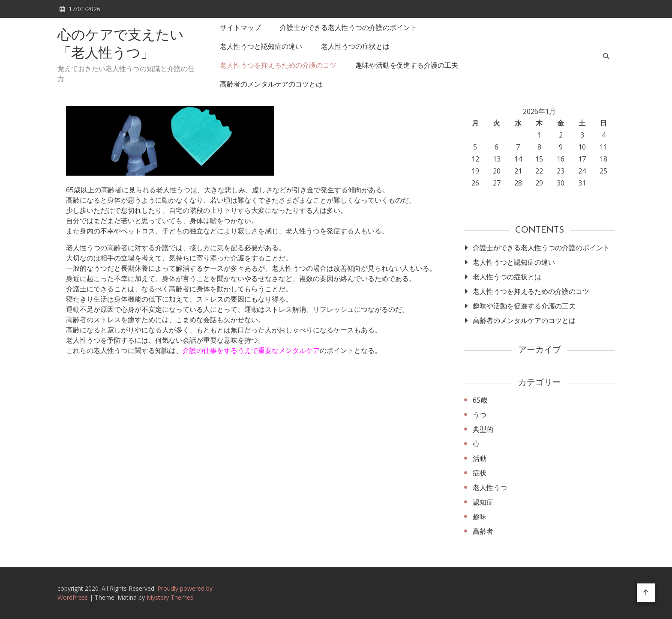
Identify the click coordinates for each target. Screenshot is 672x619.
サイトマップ (240, 27)
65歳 (480, 400)
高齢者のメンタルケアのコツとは (271, 84)
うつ (480, 415)
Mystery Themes (170, 597)
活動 (480, 458)
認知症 (483, 502)
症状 (480, 473)
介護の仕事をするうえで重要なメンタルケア (251, 350)
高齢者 (483, 531)
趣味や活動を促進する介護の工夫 (407, 65)
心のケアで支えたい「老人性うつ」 (121, 45)
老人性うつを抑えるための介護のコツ (278, 65)
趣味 (480, 517)
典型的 (483, 429)
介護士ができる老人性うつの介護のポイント (348, 27)
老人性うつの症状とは (355, 46)
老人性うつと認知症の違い (261, 46)
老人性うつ (490, 487)
